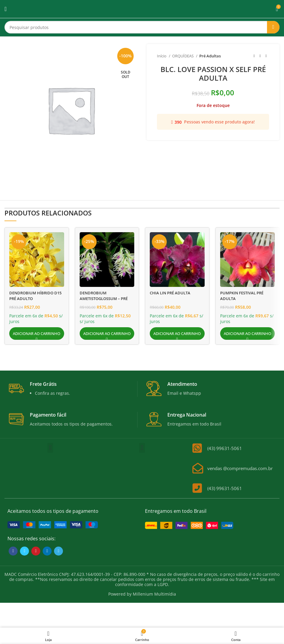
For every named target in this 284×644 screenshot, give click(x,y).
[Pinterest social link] (36, 551)
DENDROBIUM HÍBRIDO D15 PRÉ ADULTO (33, 296)
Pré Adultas (210, 56)
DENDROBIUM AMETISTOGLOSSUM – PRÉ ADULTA (106, 299)
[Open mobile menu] (6, 9)
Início (162, 56)
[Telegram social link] (58, 551)
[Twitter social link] (24, 551)
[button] (37, 334)
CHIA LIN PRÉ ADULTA (172, 293)
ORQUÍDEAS (183, 56)
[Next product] (266, 56)
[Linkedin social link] (47, 551)
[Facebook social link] (13, 551)
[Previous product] (254, 56)
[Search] (142, 27)
